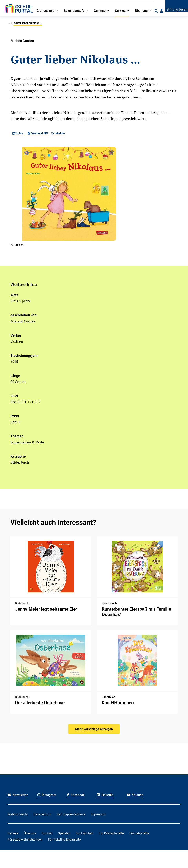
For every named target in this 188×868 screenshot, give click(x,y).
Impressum (98, 814)
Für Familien (85, 833)
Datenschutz (42, 814)
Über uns (30, 833)
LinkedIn (105, 795)
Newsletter (18, 795)
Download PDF (38, 133)
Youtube (135, 795)
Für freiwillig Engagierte (64, 840)
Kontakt (47, 833)
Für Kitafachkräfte (111, 833)
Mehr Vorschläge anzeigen (94, 729)
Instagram (47, 795)
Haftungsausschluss (71, 814)
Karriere (13, 833)
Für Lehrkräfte (139, 833)
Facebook (76, 795)
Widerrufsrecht (18, 814)
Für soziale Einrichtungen (25, 840)
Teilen (18, 133)
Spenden (64, 833)
